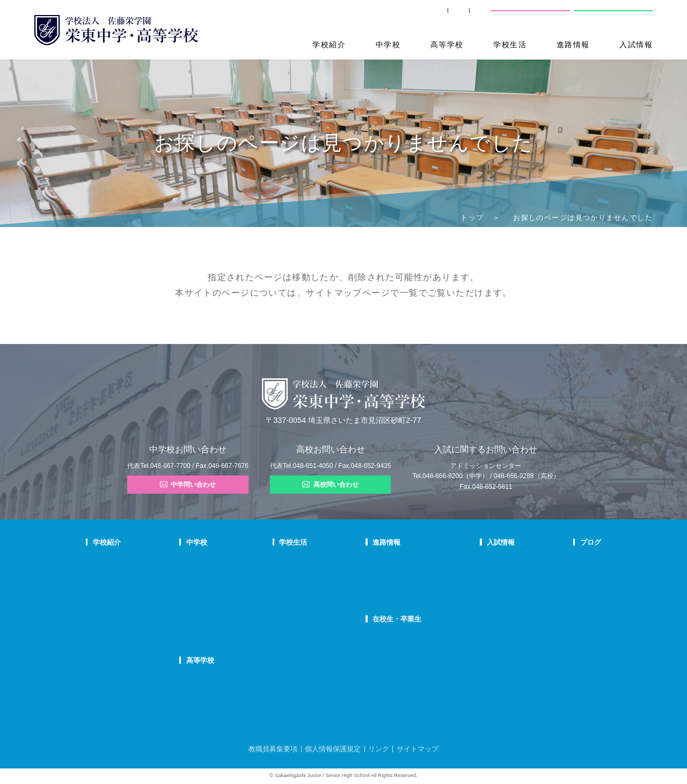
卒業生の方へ (410, 16)
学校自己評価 (111, 656)
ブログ (564, 542)
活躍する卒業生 (395, 588)
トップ (472, 218)
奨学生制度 (483, 629)
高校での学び (238, 678)
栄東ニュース (572, 560)
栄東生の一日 (238, 574)
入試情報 (636, 45)
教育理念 (105, 574)
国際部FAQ (235, 629)
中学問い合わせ (188, 485)
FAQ (226, 602)
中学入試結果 (486, 588)
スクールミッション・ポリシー (134, 588)
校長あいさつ (111, 560)
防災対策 (105, 629)
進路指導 (386, 560)
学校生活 (510, 45)
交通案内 (466, 16)
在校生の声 (235, 588)
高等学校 (447, 45)
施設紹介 (312, 602)
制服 (306, 588)
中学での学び (238, 560)
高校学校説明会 (489, 602)
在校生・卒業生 (399, 619)
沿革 (99, 615)
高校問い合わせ (612, 16)
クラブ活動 (315, 574)
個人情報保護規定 (333, 749)
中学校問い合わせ (531, 16)
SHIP (360, 16)
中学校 (388, 45)
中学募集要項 (486, 574)
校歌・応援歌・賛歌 (119, 602)
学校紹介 (329, 45)
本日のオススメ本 (578, 629)
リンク (379, 749)
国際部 (229, 615)
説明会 (563, 588)
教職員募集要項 (273, 749)
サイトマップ (334, 293)
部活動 (563, 615)
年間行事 (312, 560)
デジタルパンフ (114, 643)
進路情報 (573, 45)
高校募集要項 (486, 615)
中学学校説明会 (489, 560)
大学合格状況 (392, 574)
